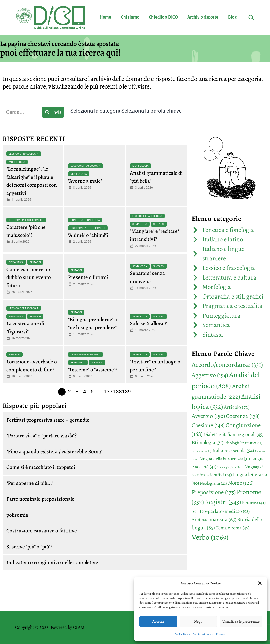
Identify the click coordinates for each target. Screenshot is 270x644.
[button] (260, 583)
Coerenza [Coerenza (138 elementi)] (243, 416)
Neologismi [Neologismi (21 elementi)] (213, 483)
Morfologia (17, 162)
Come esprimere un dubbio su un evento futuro (29, 277)
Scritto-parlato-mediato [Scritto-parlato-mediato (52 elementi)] (221, 511)
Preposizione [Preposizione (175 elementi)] (214, 492)
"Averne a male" (85, 181)
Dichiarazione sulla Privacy (209, 634)
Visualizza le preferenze (241, 621)
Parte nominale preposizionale (40, 499)
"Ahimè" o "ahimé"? (88, 235)
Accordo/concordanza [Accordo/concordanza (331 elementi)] (227, 365)
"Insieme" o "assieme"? (93, 370)
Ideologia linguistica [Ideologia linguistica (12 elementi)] (243, 443)
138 (117, 392)
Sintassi (159, 224)
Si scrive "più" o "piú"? (29, 547)
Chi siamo (130, 17)
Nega (198, 621)
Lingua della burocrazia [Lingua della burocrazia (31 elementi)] (225, 459)
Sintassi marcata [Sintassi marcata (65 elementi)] (214, 519)
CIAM (79, 627)
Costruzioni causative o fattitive (42, 531)
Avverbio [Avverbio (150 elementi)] (208, 416)
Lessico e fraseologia (24, 154)
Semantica (140, 224)
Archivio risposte (203, 17)
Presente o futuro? (88, 277)
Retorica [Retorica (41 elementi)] (254, 503)
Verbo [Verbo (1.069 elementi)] (210, 537)
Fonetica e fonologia (85, 220)
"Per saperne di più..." (30, 483)
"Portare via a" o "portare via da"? (42, 436)
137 (108, 392)
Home (105, 17)
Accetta (158, 621)
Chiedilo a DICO (163, 17)
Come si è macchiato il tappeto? (41, 467)
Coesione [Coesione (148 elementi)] (208, 425)
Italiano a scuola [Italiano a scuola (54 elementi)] (233, 451)
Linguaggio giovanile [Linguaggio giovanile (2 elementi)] (230, 467)
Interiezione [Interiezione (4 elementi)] (201, 451)
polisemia (17, 515)
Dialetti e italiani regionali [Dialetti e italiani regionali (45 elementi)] (233, 434)
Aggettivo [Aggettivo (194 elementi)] (210, 375)
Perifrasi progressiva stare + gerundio (48, 420)
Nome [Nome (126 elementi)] (241, 483)
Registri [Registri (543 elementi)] (223, 502)
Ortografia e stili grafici (26, 220)
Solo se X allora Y (149, 323)
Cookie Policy (182, 634)
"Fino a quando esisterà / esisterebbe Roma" (54, 451)
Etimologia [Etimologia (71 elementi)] (208, 442)
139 (126, 392)
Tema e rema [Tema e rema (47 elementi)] (233, 528)
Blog (232, 17)
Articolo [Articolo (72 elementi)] (237, 407)
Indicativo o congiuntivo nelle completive (52, 562)
